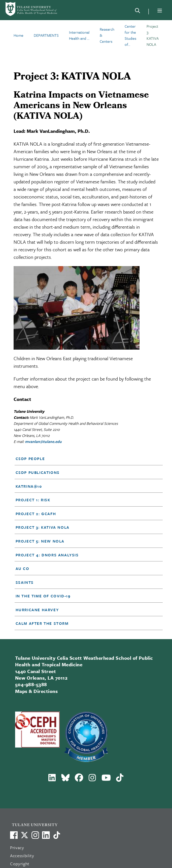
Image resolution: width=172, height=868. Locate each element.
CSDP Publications (38, 472)
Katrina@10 (29, 486)
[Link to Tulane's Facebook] (35, 835)
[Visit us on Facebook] (14, 835)
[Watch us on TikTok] (57, 835)
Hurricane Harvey (37, 610)
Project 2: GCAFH (36, 514)
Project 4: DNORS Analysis (47, 555)
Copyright (20, 864)
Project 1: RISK (33, 500)
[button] (83, 459)
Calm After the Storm (42, 623)
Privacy (17, 848)
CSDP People (30, 459)
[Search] (137, 12)
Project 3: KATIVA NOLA (43, 527)
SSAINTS (25, 582)
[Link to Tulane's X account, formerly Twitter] (24, 835)
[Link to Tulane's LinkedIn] (46, 835)
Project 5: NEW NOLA (40, 541)
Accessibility (22, 856)
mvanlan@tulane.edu (43, 441)
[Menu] (160, 11)
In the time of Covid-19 (43, 596)
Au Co (23, 568)
